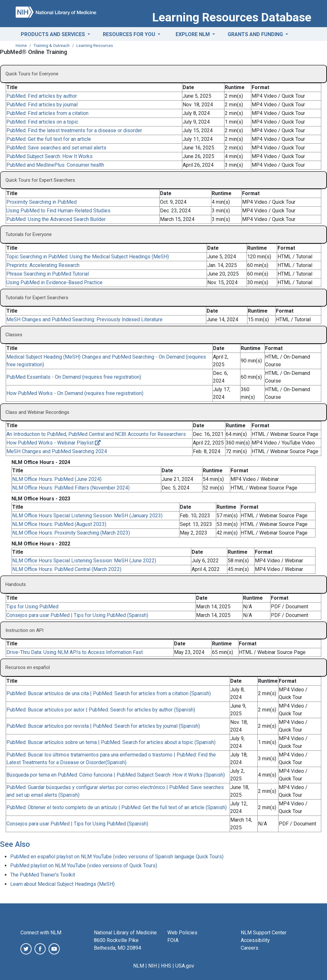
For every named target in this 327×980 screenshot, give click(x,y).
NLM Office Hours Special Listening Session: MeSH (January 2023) (87, 516)
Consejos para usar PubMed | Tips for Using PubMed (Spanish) (77, 615)
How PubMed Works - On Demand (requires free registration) (75, 393)
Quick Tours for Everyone (32, 74)
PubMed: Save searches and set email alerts (56, 148)
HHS (166, 966)
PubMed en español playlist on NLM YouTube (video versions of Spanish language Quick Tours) (117, 857)
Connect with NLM (41, 933)
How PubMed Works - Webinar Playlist (53, 443)
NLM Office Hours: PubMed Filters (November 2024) (71, 488)
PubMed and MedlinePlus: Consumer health (55, 165)
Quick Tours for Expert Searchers (40, 180)
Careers (250, 948)
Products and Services (53, 34)
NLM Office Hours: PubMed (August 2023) (59, 524)
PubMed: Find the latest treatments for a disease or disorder (74, 130)
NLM (139, 966)
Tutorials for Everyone (29, 234)
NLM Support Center (264, 933)
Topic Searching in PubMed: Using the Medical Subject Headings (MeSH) (88, 257)
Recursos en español (28, 667)
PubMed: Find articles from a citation (47, 113)
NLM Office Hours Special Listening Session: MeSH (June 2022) (84, 561)
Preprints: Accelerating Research (43, 265)
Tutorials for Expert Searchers (37, 298)
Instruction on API (24, 630)
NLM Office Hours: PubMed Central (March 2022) (67, 569)
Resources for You (130, 34)
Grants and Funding (256, 34)
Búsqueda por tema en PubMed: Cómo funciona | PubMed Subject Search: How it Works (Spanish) (116, 775)
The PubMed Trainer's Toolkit (43, 875)
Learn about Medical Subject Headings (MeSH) (62, 884)
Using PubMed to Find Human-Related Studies (58, 211)
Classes (14, 335)
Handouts (16, 584)
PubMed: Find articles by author (42, 96)
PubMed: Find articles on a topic (42, 122)
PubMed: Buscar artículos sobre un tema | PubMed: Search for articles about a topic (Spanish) (111, 742)
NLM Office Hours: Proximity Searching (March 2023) (71, 533)
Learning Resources (95, 46)
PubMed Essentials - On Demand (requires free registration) (74, 377)
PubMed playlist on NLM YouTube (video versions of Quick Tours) (84, 866)
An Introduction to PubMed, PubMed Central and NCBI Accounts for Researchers (96, 434)
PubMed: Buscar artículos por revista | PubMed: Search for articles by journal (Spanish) (103, 726)
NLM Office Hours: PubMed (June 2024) (57, 479)
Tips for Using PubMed (32, 607)
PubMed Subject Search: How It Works (49, 156)
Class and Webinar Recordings (37, 412)
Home (21, 46)
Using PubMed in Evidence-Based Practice (54, 282)
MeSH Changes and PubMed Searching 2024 (57, 451)
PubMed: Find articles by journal (42, 105)
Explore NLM (193, 34)
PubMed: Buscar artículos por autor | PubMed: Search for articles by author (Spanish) (101, 710)
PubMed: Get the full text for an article (49, 139)
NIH (152, 966)
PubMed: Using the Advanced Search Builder (56, 219)
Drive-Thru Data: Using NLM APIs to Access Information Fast (75, 652)
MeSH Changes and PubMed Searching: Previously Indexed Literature (84, 319)
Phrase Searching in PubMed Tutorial (48, 274)
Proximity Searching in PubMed (42, 202)
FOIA (173, 940)
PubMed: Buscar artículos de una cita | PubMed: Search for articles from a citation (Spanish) (109, 693)
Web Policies (182, 933)
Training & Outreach (52, 46)
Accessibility (255, 940)
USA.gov (185, 966)
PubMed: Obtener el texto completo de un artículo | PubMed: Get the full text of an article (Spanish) (117, 807)
